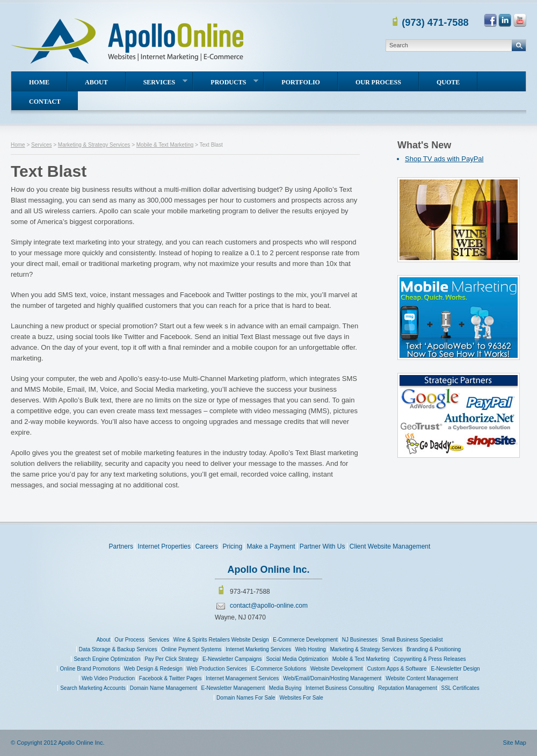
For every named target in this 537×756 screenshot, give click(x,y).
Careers (206, 546)
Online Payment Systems (191, 649)
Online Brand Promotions (90, 669)
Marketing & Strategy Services (94, 145)
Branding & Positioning (434, 649)
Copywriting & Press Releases (430, 659)
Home (39, 82)
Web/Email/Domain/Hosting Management (332, 678)
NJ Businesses (360, 640)
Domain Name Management (164, 688)
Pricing (232, 546)
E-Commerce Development (305, 640)
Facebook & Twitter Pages (170, 678)
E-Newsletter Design (455, 669)
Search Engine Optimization (107, 659)
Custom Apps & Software (397, 669)
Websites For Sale (301, 698)
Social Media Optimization (297, 659)
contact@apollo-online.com (269, 606)
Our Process (378, 82)
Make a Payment (271, 546)
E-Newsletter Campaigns (232, 659)
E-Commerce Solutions (278, 669)
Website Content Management (422, 678)
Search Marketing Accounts (93, 688)
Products (234, 82)
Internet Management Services (242, 678)
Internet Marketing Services (258, 649)
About (96, 82)
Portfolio (301, 82)
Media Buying (285, 688)
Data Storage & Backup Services (118, 649)
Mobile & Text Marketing (165, 145)
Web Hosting (311, 649)
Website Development (337, 669)
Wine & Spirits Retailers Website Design (221, 640)
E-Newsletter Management (233, 688)
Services (166, 82)
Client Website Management (390, 546)
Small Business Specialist (412, 640)
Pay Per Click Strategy (171, 659)
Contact (45, 102)
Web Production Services (217, 669)
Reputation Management (408, 688)
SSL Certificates (460, 688)
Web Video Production (108, 678)
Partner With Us (322, 546)
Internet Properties (164, 546)
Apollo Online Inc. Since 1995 (129, 42)
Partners (121, 546)
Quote (448, 82)
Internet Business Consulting (340, 688)
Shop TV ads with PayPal (444, 159)
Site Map (515, 743)
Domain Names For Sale (246, 698)
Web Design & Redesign (153, 669)
